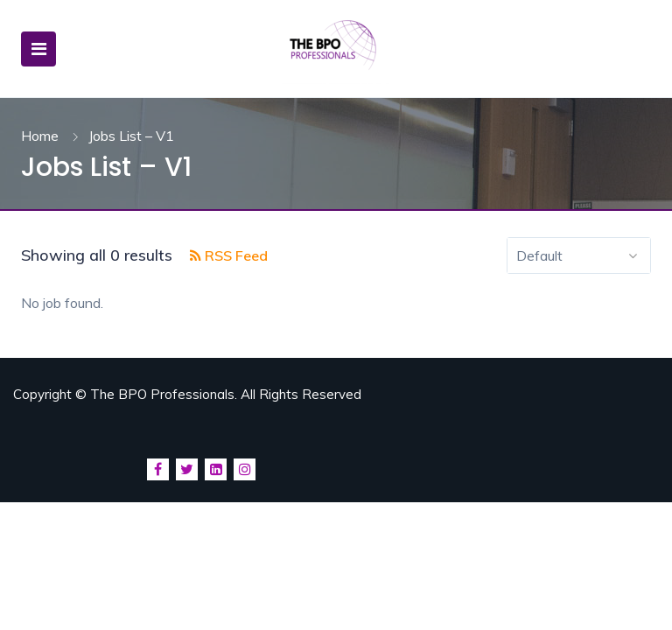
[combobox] (579, 255)
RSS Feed (229, 255)
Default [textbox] (539, 255)
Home (40, 136)
